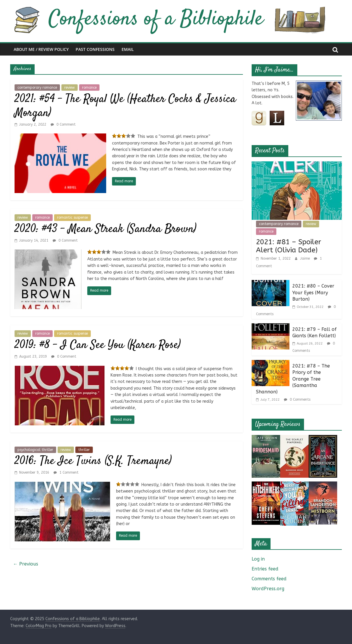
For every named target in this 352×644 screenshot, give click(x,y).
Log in (258, 559)
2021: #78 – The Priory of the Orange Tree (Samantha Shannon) (293, 379)
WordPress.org (268, 589)
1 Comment (66, 472)
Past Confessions (95, 49)
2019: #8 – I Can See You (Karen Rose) (98, 345)
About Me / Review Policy (41, 49)
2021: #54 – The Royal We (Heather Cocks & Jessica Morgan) (125, 106)
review (70, 88)
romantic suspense (72, 217)
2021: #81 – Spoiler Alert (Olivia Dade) (289, 246)
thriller (84, 450)
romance (89, 88)
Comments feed (269, 579)
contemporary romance (37, 88)
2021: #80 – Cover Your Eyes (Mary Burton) (313, 292)
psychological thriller (35, 450)
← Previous (26, 564)
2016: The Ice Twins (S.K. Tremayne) (93, 461)
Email (128, 49)
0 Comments (297, 399)
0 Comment (63, 124)
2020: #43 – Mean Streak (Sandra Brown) (105, 229)
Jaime (306, 258)
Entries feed (265, 569)
